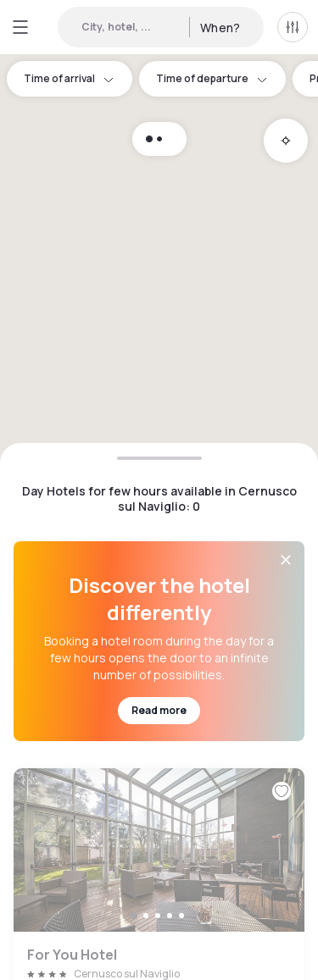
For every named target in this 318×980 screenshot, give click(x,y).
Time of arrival (70, 78)
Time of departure (212, 78)
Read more (159, 710)
